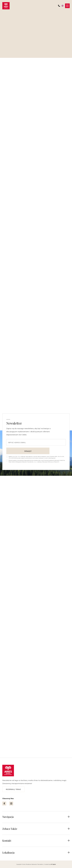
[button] (67, 6)
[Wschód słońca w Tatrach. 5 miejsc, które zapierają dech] (36, 605)
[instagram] (10, 405)
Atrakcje (35, 571)
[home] (6, 6)
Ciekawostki (36, 654)
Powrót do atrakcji (14, 15)
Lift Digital (53, 864)
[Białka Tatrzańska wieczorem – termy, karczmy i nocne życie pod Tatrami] (36, 522)
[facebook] (4, 405)
